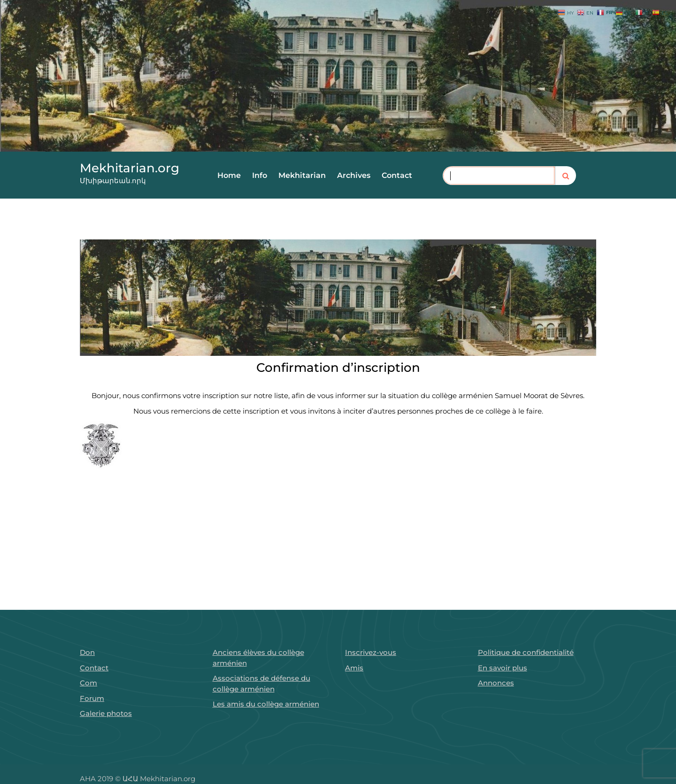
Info (260, 175)
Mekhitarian (302, 175)
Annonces (496, 683)
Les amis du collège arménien (266, 704)
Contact (397, 175)
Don (87, 652)
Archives (354, 175)
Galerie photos (106, 713)
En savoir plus (503, 668)
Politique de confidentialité (526, 652)
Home (229, 175)
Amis (354, 668)
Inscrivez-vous (371, 652)
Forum (92, 698)
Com (88, 683)
